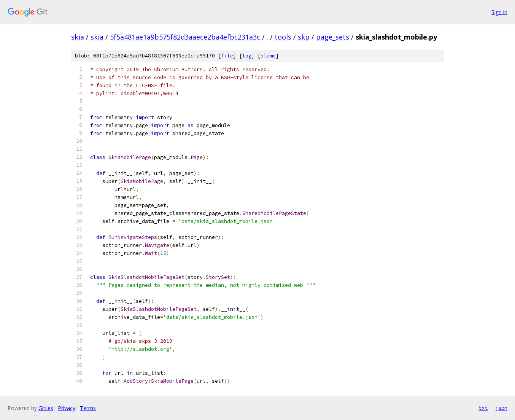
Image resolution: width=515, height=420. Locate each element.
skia (78, 37)
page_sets (333, 37)
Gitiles (46, 408)
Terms (88, 408)
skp (304, 37)
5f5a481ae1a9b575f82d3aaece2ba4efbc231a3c (185, 37)
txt (483, 408)
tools (283, 37)
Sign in (499, 12)
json (501, 408)
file (227, 56)
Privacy (67, 408)
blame (268, 56)
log (247, 56)
